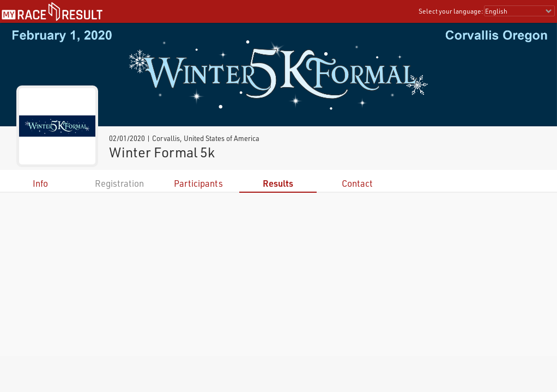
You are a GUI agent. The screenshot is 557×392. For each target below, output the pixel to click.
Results (278, 183)
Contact (357, 183)
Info (40, 183)
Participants (198, 183)
